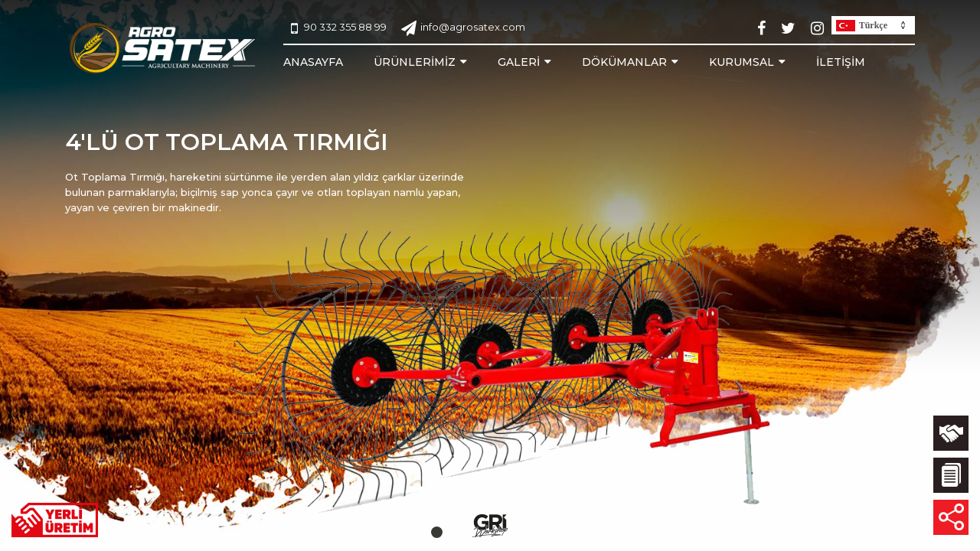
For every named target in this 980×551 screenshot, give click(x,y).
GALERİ (519, 62)
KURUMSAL (742, 62)
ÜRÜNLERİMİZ (415, 62)
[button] (437, 532)
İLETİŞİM (841, 62)
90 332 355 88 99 (339, 28)
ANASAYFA (313, 62)
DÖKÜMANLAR (624, 62)
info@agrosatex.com (463, 28)
